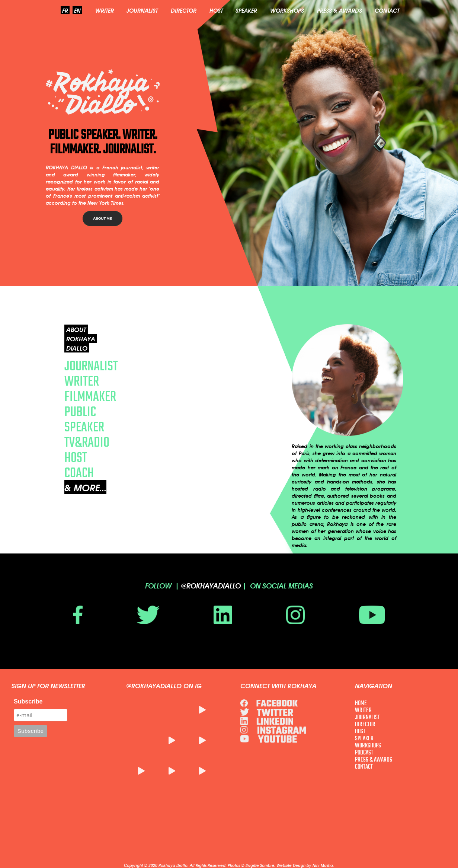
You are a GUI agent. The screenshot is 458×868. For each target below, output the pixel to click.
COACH (79, 473)
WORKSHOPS (287, 10)
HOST (216, 10)
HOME (361, 703)
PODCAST (364, 752)
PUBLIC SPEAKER (84, 419)
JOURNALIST (142, 10)
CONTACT (387, 10)
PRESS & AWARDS (340, 10)
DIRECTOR (184, 10)
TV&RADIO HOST (87, 450)
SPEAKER (246, 10)
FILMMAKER (90, 396)
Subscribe (28, 701)
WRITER (105, 10)
